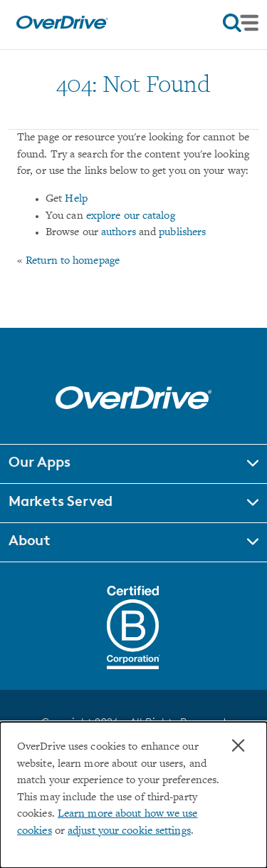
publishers (182, 233)
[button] (133, 464)
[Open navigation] (241, 23)
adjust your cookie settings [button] (129, 831)
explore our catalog (131, 216)
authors (119, 233)
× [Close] (238, 745)
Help (76, 199)
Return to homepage (73, 261)
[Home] (62, 26)
